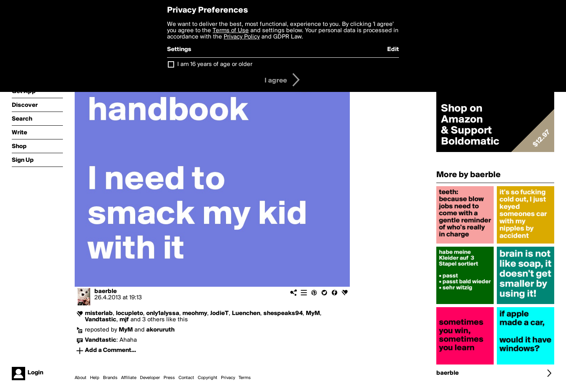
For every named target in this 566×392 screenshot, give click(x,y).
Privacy (228, 378)
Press (169, 378)
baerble (106, 291)
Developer (150, 378)
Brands (110, 378)
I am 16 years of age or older (215, 64)
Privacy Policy (242, 37)
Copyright (208, 378)
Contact (186, 378)
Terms (245, 378)
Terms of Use (231, 31)
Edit (393, 49)
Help (95, 378)
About (81, 378)
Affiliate (129, 378)
